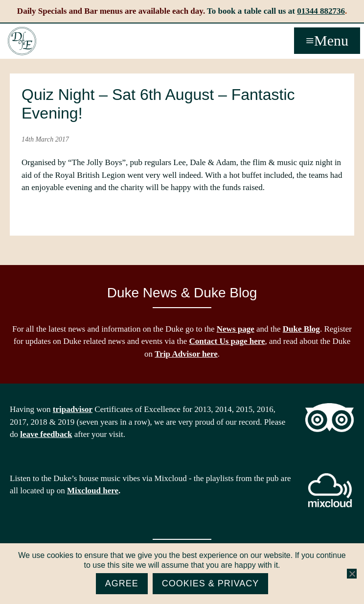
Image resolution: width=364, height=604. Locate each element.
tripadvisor (73, 409)
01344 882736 (321, 11)
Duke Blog (301, 329)
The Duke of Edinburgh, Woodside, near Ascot (22, 41)
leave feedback (46, 434)
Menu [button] (331, 40)
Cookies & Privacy (211, 583)
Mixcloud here (93, 491)
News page (236, 329)
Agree (122, 583)
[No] (352, 574)
